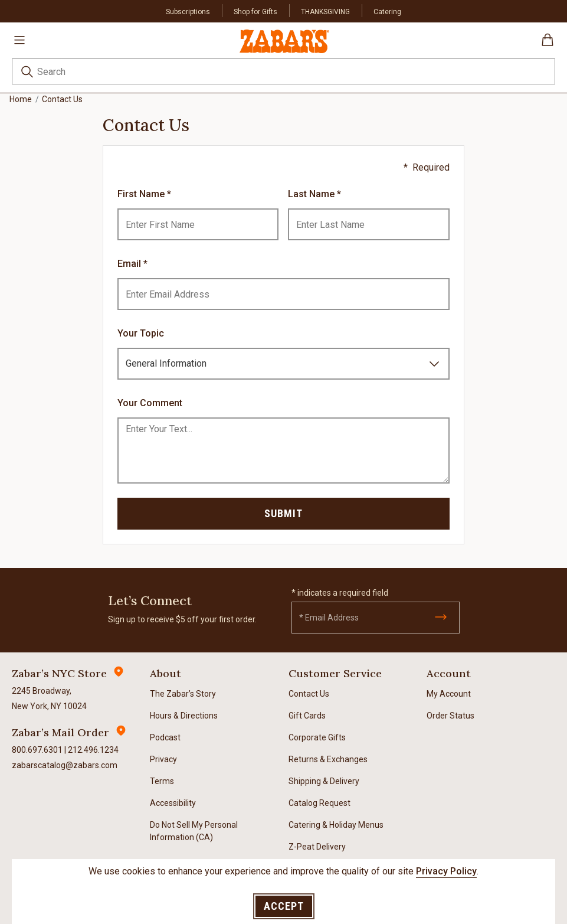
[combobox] (283, 71)
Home (21, 99)
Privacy (163, 759)
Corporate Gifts (317, 737)
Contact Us (309, 694)
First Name (142, 194)
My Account (449, 694)
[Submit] (441, 617)
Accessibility (173, 803)
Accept (284, 906)
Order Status (450, 716)
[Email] (376, 618)
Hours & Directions (184, 716)
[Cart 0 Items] (548, 44)
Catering (387, 12)
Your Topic (141, 333)
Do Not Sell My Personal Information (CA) (194, 831)
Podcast (165, 737)
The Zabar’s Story (183, 694)
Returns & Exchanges (328, 759)
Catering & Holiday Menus (336, 825)
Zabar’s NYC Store (59, 673)
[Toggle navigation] (19, 40)
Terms (162, 781)
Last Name (312, 194)
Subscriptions (188, 12)
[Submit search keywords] (27, 74)
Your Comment (150, 403)
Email (130, 264)
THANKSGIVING (325, 12)
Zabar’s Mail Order (60, 732)
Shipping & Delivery (324, 781)
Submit (283, 513)
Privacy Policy (446, 871)
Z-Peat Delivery (317, 847)
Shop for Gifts (255, 12)
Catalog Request (319, 803)
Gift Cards (307, 716)
